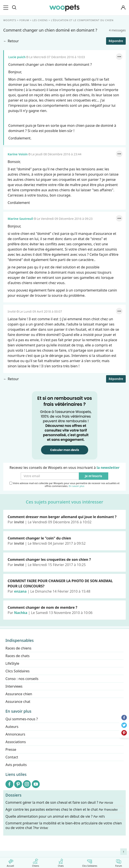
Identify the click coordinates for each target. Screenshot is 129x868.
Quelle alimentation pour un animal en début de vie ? (55, 816)
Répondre (116, 41)
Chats (61, 862)
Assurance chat (18, 702)
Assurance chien (19, 694)
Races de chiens (18, 648)
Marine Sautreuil (21, 219)
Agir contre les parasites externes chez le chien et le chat (62, 809)
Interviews (14, 686)
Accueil (10, 862)
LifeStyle (12, 663)
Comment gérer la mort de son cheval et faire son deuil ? (59, 803)
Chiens (35, 862)
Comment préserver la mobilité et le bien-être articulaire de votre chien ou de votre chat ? (64, 825)
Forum (119, 862)
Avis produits (16, 765)
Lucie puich (17, 57)
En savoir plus (77, 486)
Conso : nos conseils (22, 679)
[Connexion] (123, 8)
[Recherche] (14, 8)
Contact (12, 757)
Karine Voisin (18, 154)
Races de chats (17, 656)
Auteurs (12, 727)
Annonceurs (15, 734)
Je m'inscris (94, 476)
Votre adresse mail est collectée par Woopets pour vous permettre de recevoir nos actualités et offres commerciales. (64, 485)
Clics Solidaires (90, 862)
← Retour (11, 41)
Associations (16, 742)
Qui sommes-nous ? (22, 719)
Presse (11, 749)
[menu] (7, 8)
